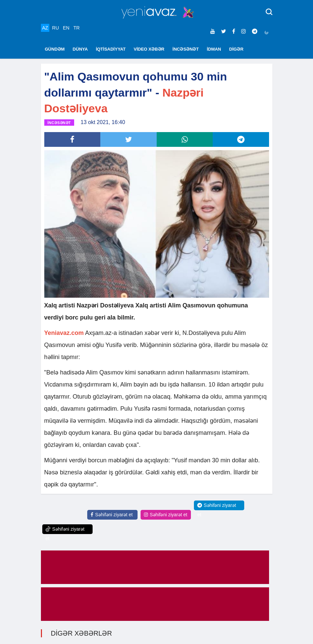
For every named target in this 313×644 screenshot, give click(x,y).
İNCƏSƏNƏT (186, 49)
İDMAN (214, 49)
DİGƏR (236, 49)
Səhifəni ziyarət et (112, 515)
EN (66, 28)
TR (77, 28)
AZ (45, 28)
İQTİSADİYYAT (111, 49)
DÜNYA (80, 49)
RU (55, 28)
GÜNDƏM (55, 49)
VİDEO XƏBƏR (149, 49)
